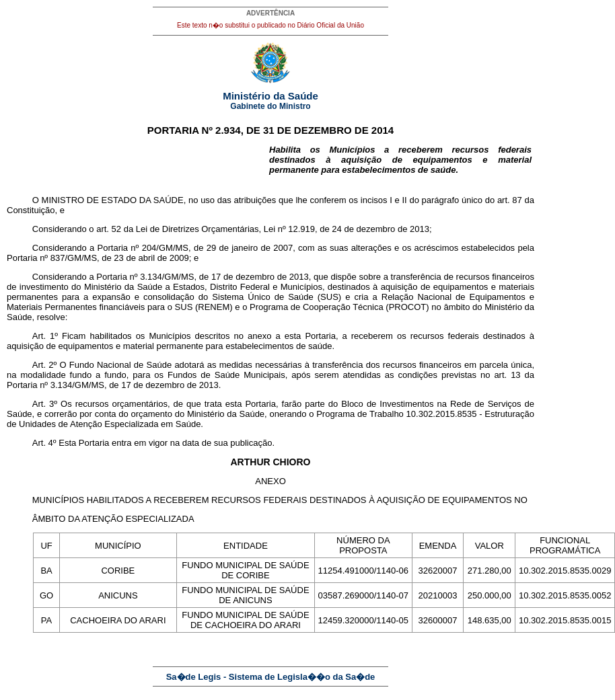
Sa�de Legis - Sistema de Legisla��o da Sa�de (271, 677)
